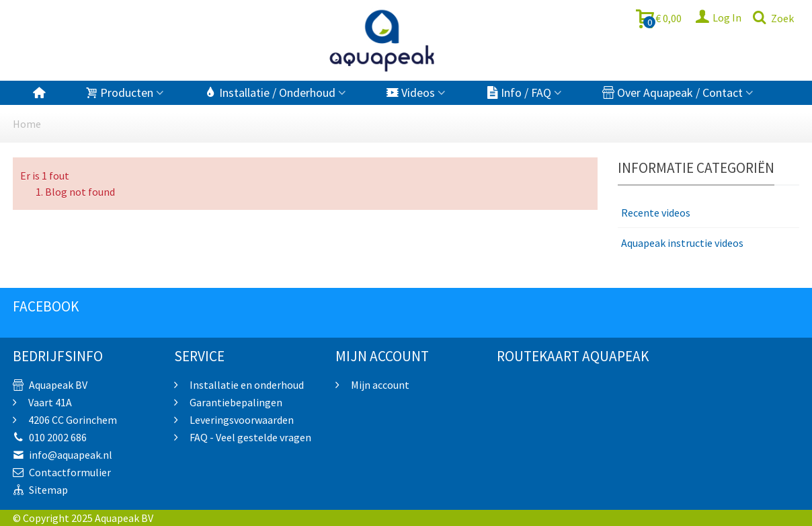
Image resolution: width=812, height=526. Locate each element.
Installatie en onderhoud (246, 385)
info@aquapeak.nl (63, 455)
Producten (119, 93)
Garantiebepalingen (235, 402)
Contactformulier (62, 472)
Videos (411, 93)
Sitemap (40, 490)
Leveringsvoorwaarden (241, 420)
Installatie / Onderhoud (270, 93)
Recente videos (656, 213)
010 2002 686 (50, 437)
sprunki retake (491, 481)
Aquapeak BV (50, 385)
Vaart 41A (49, 402)
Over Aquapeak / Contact (673, 93)
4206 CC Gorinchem (72, 420)
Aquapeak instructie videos (682, 243)
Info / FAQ (519, 93)
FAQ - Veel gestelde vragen (249, 437)
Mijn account (379, 385)
